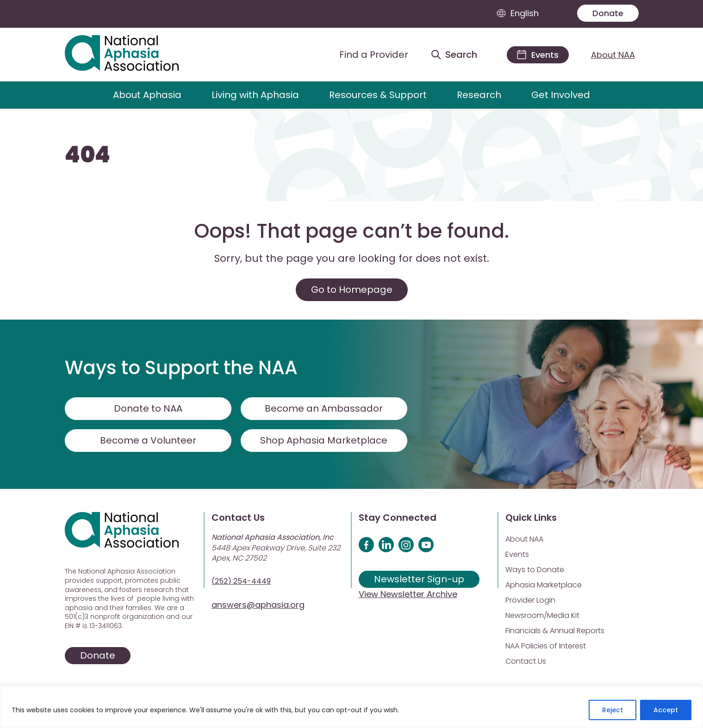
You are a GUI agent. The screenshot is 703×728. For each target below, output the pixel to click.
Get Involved (561, 95)
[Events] (538, 55)
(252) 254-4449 (241, 581)
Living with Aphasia (255, 95)
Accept (666, 710)
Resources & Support (378, 95)
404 (87, 155)
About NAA (613, 55)
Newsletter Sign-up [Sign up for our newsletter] (419, 579)
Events (517, 554)
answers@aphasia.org (258, 605)
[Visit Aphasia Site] (133, 55)
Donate (608, 13)
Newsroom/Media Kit (542, 615)
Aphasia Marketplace (544, 585)
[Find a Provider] (367, 55)
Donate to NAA (148, 408)
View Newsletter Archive (408, 594)
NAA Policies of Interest (546, 646)
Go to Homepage (352, 290)
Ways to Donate (535, 570)
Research (479, 95)
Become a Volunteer (148, 440)
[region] (351, 707)
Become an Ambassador (324, 408)
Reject (613, 710)
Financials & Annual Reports (555, 631)
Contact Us (526, 661)
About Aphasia (147, 95)
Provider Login (530, 600)
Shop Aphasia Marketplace (324, 440)
